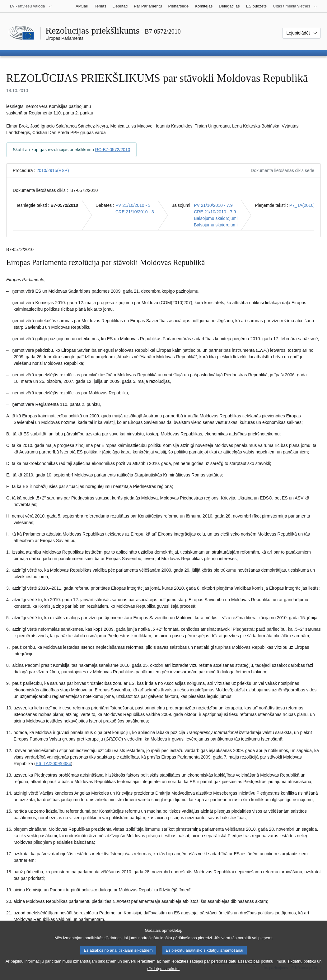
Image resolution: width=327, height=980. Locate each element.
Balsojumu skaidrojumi (216, 218)
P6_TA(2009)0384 (53, 764)
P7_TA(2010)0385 (307, 205)
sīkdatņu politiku (302, 970)
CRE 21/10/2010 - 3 (135, 212)
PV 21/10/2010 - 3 (133, 205)
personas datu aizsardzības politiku (242, 970)
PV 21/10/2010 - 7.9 (213, 205)
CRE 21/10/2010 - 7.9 (215, 212)
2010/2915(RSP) (53, 170)
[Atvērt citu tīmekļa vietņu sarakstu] (295, 6)
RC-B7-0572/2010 (113, 150)
